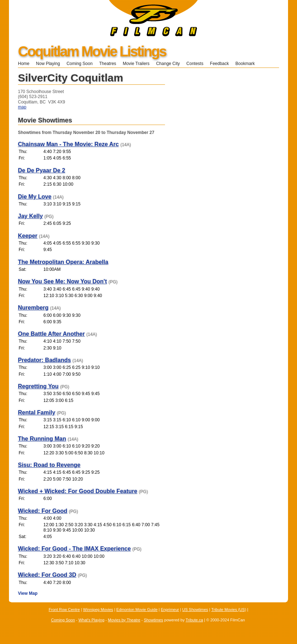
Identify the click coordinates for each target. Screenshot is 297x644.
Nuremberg (33, 308)
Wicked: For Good (43, 511)
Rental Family (37, 413)
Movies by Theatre (124, 620)
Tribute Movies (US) (229, 610)
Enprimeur (170, 610)
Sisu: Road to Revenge (49, 465)
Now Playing (48, 64)
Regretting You (38, 386)
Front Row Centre (64, 610)
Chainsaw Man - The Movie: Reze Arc (68, 144)
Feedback (219, 64)
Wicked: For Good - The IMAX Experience (74, 549)
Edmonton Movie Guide (137, 610)
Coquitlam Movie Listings (92, 51)
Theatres (107, 64)
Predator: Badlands (44, 360)
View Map (28, 593)
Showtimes (154, 620)
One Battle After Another (51, 334)
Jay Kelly (30, 216)
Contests (195, 64)
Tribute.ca (195, 620)
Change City (168, 64)
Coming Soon (79, 64)
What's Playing (91, 620)
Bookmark (247, 64)
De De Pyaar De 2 (42, 170)
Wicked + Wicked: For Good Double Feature (78, 491)
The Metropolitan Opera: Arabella (63, 262)
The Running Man (42, 439)
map (22, 107)
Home (24, 64)
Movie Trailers (136, 64)
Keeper (28, 236)
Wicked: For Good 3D (47, 575)
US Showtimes (195, 610)
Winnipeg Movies (98, 610)
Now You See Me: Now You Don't (62, 281)
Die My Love (35, 197)
